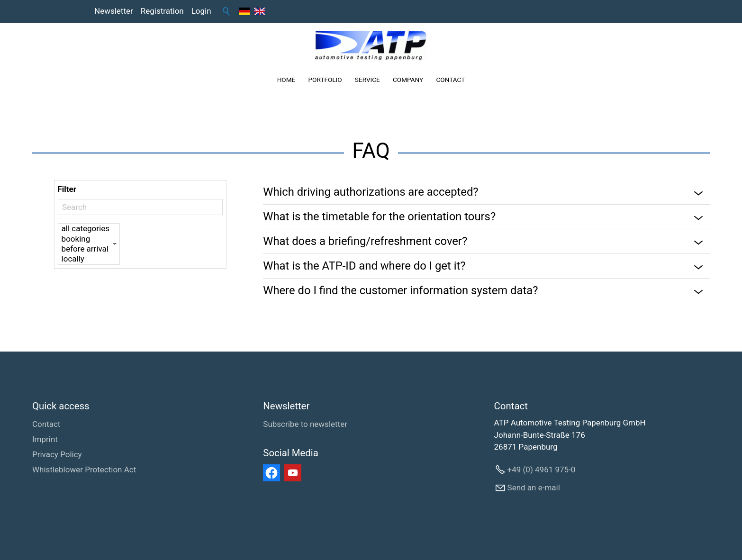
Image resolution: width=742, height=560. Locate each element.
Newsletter (114, 11)
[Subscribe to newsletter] (305, 425)
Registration (162, 11)
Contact (46, 424)
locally (86, 259)
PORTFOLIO (325, 80)
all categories (86, 229)
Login (201, 11)
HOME (286, 80)
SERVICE (367, 80)
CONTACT (450, 80)
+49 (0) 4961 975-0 (542, 470)
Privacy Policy (57, 454)
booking (86, 239)
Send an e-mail (534, 488)
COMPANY (408, 80)
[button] (271, 473)
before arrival (86, 249)
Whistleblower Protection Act (84, 470)
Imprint (45, 439)
